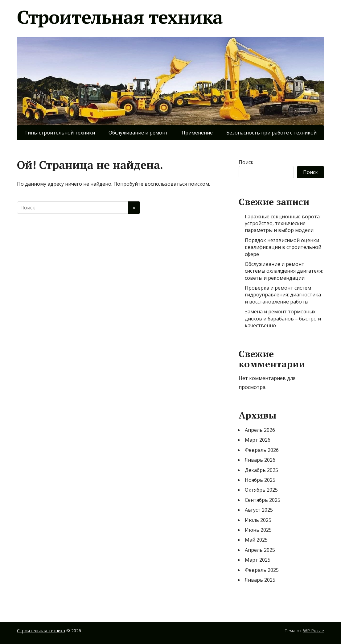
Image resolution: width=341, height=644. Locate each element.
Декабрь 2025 (261, 470)
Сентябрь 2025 (263, 500)
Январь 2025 (260, 580)
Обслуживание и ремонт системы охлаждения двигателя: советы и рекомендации (284, 271)
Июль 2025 (258, 520)
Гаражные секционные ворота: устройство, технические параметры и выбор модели (283, 223)
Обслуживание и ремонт (138, 133)
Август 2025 (259, 510)
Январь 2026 (260, 460)
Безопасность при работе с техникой (271, 133)
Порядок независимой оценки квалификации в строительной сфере (283, 247)
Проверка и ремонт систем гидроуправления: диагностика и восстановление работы (283, 295)
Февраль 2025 (262, 570)
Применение (197, 133)
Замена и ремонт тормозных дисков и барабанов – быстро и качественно (283, 318)
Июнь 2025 (258, 530)
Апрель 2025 (260, 550)
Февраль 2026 (262, 450)
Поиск (246, 162)
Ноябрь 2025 (260, 480)
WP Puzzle (314, 631)
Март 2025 (258, 560)
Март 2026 (258, 440)
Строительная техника (120, 17)
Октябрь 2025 (261, 490)
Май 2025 (256, 540)
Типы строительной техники (60, 133)
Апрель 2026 (260, 430)
